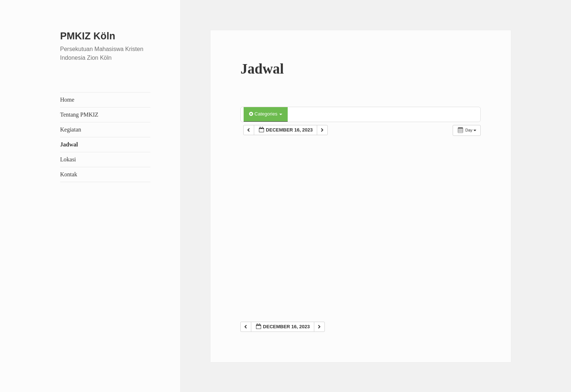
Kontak (69, 174)
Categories (266, 114)
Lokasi (68, 159)
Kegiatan (71, 130)
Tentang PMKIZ (79, 115)
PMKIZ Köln (88, 36)
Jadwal (69, 144)
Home (67, 100)
